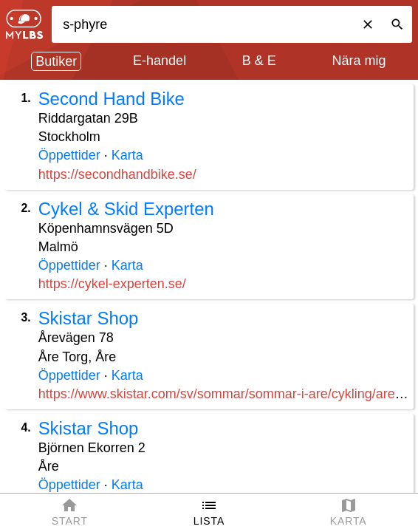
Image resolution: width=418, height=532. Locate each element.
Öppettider (69, 155)
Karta (127, 155)
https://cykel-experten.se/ (112, 284)
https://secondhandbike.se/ (117, 174)
